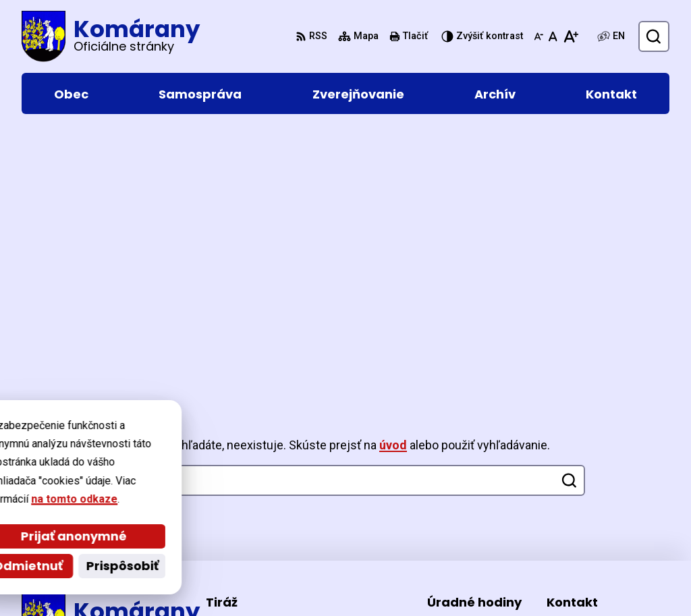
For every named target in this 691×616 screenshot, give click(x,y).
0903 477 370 (580, 502)
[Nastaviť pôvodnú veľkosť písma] (553, 36)
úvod (393, 189)
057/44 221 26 (582, 485)
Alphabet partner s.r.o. (206, 580)
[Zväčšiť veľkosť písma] (571, 36)
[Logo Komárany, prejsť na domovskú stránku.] (111, 36)
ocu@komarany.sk (593, 518)
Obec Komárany (394, 580)
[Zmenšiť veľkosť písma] (538, 36)
